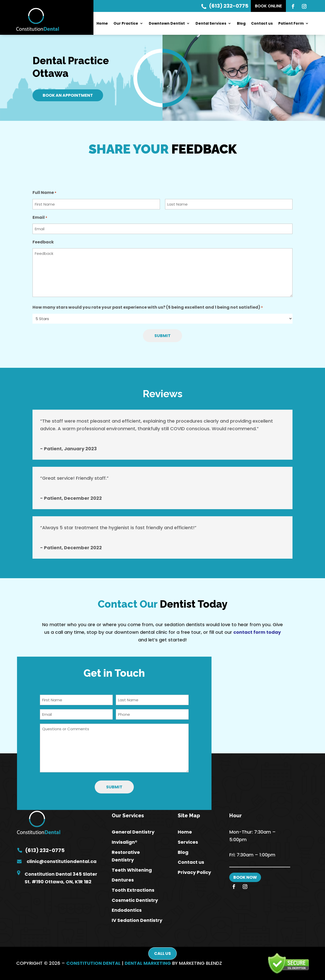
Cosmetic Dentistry (135, 900)
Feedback (43, 242)
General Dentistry (133, 832)
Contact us (262, 24)
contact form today (257, 632)
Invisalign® (125, 842)
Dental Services (211, 24)
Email (40, 218)
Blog (241, 24)
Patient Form (291, 24)
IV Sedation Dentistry (137, 920)
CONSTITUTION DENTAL (93, 963)
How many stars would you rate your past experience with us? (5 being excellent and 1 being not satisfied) (148, 308)
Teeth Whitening (132, 870)
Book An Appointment (68, 95)
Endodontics (127, 910)
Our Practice (126, 24)
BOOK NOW (245, 877)
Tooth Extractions (133, 890)
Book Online (268, 6)
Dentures (123, 880)
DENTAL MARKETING (148, 963)
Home (102, 24)
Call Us (162, 953)
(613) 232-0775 (225, 6)
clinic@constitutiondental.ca (62, 861)
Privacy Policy (194, 872)
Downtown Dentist (167, 24)
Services (188, 842)
